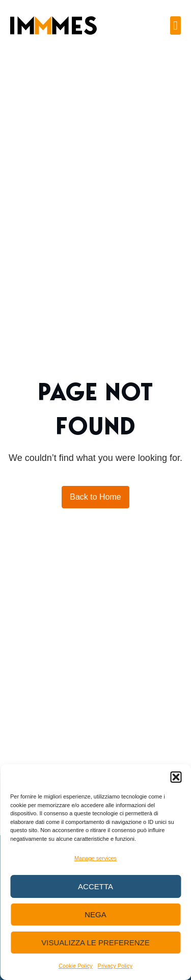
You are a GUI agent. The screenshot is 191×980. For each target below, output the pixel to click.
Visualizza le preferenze (95, 943)
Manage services (95, 858)
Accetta (95, 886)
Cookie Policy (76, 966)
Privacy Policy (115, 966)
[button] (176, 777)
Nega (95, 914)
